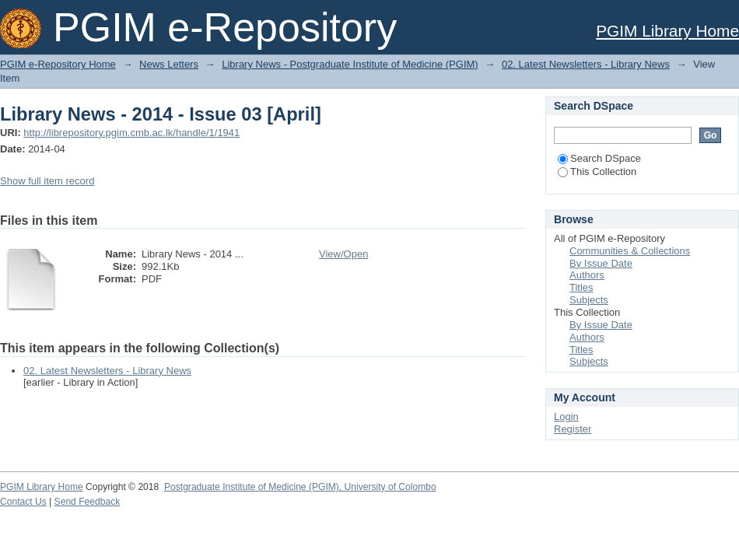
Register (573, 429)
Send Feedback (88, 502)
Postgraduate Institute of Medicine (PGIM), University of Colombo (300, 487)
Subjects (589, 300)
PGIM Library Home (667, 31)
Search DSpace (599, 158)
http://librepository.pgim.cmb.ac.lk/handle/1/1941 (131, 133)
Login (566, 416)
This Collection (597, 171)
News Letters (169, 64)
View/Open (343, 254)
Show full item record (47, 181)
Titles (581, 287)
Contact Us (23, 502)
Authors (587, 275)
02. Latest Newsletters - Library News (586, 64)
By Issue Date (601, 263)
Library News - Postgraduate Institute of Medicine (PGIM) (350, 64)
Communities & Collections (630, 251)
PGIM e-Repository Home (58, 64)
